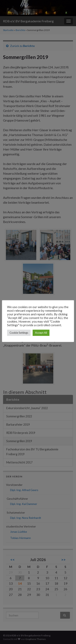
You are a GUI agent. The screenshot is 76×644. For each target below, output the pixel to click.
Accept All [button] (41, 333)
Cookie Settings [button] (19, 333)
